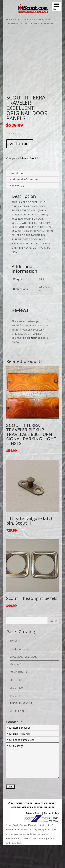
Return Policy (51, 836)
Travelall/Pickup (21, 726)
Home (9, 19)
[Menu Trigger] (56, 7)
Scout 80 (16, 703)
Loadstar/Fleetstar (23, 679)
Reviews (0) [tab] (17, 208)
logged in (32, 361)
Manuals (16, 687)
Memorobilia (18, 695)
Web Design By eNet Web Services (33, 830)
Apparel (15, 664)
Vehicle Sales (18, 734)
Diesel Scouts (19, 672)
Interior (28, 19)
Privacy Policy (33, 836)
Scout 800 (16, 710)
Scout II (18, 19)
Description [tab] (17, 196)
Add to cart (20, 166)
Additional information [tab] (24, 202)
